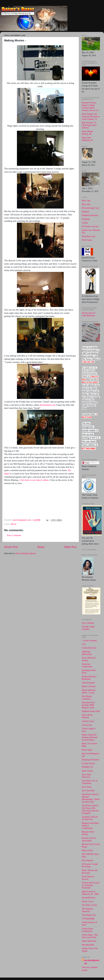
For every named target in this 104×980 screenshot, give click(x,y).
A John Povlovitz (89, 648)
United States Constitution (87, 930)
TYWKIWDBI (88, 919)
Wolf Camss (87, 240)
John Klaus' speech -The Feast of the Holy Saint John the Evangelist (90, 809)
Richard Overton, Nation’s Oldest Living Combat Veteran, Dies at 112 (90, 106)
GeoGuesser (87, 725)
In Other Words (88, 763)
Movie (14, 524)
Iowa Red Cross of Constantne (90, 782)
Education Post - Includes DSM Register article (89, 705)
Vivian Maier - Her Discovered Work (90, 936)
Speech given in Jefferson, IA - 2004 (90, 893)
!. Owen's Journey (89, 641)
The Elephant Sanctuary (87, 910)
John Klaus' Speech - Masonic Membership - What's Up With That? (91, 798)
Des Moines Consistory (87, 698)
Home (41, 547)
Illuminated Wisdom (90, 760)
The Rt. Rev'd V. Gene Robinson (89, 314)
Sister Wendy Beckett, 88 (87, 133)
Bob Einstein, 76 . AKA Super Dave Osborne (89, 125)
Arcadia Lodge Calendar (88, 628)
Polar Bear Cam (89, 236)
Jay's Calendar (88, 623)
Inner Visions (87, 771)
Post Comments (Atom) (26, 553)
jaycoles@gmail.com (92, 962)
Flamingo (86, 219)
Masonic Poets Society (88, 833)
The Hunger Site (89, 915)
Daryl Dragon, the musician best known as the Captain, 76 (91, 116)
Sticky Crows (88, 901)
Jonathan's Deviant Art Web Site (90, 818)
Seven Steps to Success (88, 878)
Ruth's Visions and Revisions (90, 872)
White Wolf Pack (89, 941)
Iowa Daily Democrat (86, 776)
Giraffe (85, 223)
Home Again (87, 750)
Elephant (86, 212)
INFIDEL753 (87, 767)
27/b (84, 644)
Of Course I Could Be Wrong (90, 865)
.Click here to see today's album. (34, 480)
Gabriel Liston (88, 721)
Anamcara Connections (87, 665)
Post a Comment (14, 535)
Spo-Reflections (89, 898)
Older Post (70, 547)
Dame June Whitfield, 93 (87, 139)
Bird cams (86, 204)
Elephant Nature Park (91, 711)
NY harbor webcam (90, 226)
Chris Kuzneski (88, 683)
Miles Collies (87, 850)
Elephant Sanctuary (90, 215)
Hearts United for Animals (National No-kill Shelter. (90, 737)
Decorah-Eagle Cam (90, 208)
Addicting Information (87, 653)
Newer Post (11, 547)
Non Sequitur (87, 860)
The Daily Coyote (89, 905)
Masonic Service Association (89, 839)
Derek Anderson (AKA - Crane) (89, 691)
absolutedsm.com (48, 405)
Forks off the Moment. (87, 716)
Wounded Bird (88, 945)
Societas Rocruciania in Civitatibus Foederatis (91, 885)
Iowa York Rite (88, 791)
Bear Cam (86, 201)
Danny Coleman (89, 686)
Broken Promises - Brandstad (90, 678)
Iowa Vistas (87, 787)
